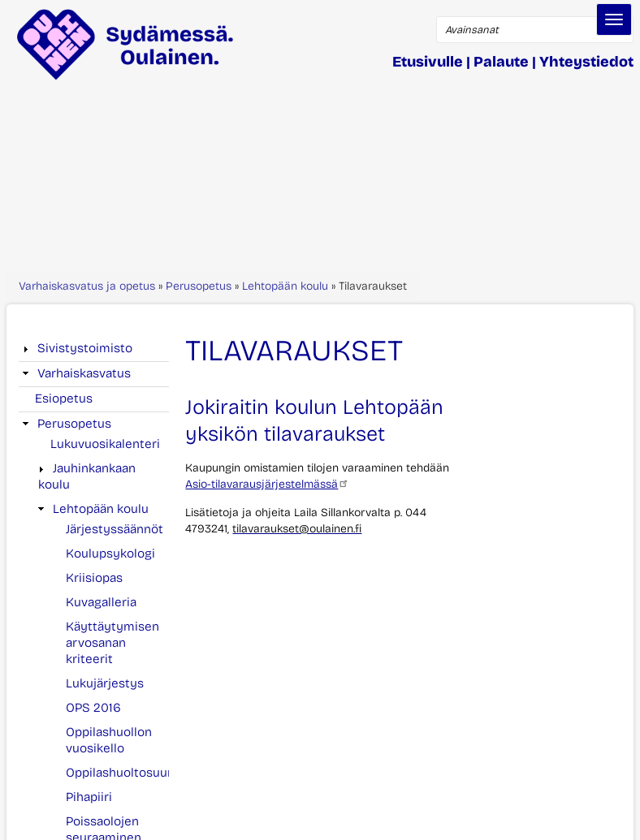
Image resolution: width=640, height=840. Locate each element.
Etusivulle (428, 62)
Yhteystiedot (586, 62)
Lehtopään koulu (285, 286)
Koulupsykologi (110, 554)
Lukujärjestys (105, 683)
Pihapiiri (89, 797)
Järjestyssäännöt (115, 529)
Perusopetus (199, 286)
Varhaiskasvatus (84, 373)
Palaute (501, 62)
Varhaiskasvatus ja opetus (87, 286)
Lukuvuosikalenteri (105, 444)
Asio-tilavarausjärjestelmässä (267, 484)
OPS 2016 (93, 708)
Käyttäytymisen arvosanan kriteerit (112, 643)
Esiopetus (64, 398)
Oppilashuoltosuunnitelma (142, 773)
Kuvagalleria (101, 602)
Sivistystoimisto (85, 348)
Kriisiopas (94, 578)
